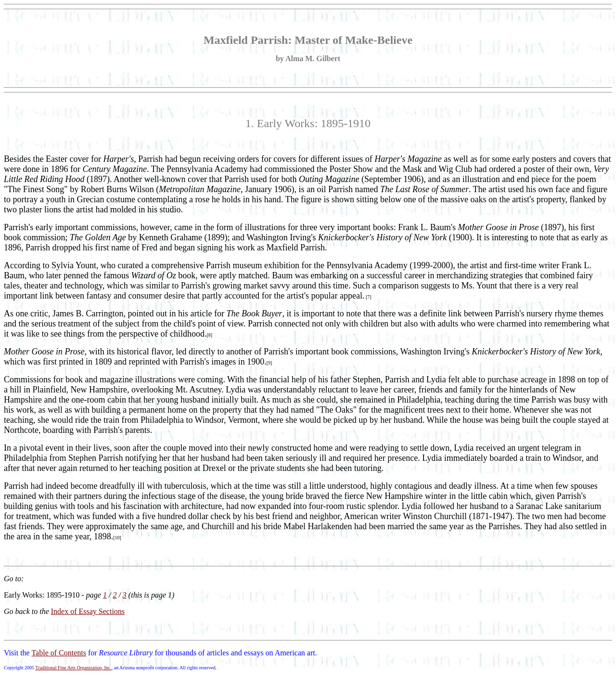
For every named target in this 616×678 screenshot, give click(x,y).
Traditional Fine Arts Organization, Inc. (73, 668)
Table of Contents (59, 653)
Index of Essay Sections (88, 611)
